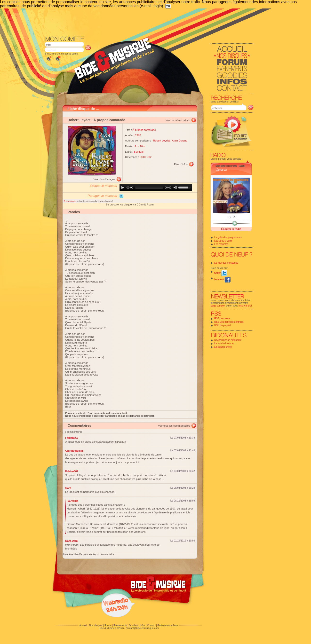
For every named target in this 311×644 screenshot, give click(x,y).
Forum (108, 625)
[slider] (149, 188)
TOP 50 (231, 217)
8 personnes (70, 201)
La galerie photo (223, 347)
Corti (68, 488)
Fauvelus (72, 501)
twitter (221, 273)
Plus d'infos (181, 164)
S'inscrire (50, 54)
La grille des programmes (228, 237)
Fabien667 (72, 438)
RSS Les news (222, 318)
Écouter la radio (231, 229)
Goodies (133, 625)
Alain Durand (180, 141)
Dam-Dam (71, 541)
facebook (222, 279)
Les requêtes (221, 244)
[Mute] (175, 188)
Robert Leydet (79, 120)
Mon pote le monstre (226, 166)
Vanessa (221, 170)
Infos (143, 625)
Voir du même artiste (178, 120)
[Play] (123, 188)
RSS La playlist (223, 325)
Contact (151, 625)
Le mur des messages (226, 263)
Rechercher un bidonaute (228, 340)
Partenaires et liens (168, 625)
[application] (156, 188)
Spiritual (139, 152)
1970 (138, 135)
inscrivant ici (245, 306)
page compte (218, 306)
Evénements (120, 625)
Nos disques (96, 625)
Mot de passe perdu (67, 54)
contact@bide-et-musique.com (142, 628)
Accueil (83, 625)
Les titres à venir (223, 241)
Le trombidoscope (224, 343)
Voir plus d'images (104, 179)
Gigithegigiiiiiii (74, 451)
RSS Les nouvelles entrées (229, 322)
